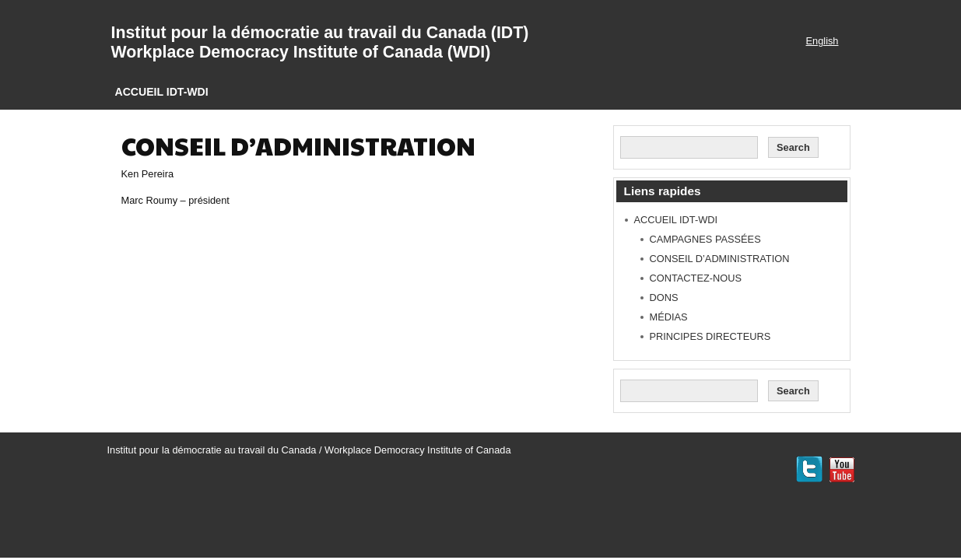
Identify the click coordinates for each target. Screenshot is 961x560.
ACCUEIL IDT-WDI (162, 92)
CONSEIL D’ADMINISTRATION (720, 259)
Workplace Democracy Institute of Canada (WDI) (301, 52)
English (822, 41)
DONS (664, 297)
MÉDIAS (669, 317)
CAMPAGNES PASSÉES (705, 239)
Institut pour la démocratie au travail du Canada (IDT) (320, 33)
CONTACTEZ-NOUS (696, 278)
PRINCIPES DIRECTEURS (710, 336)
